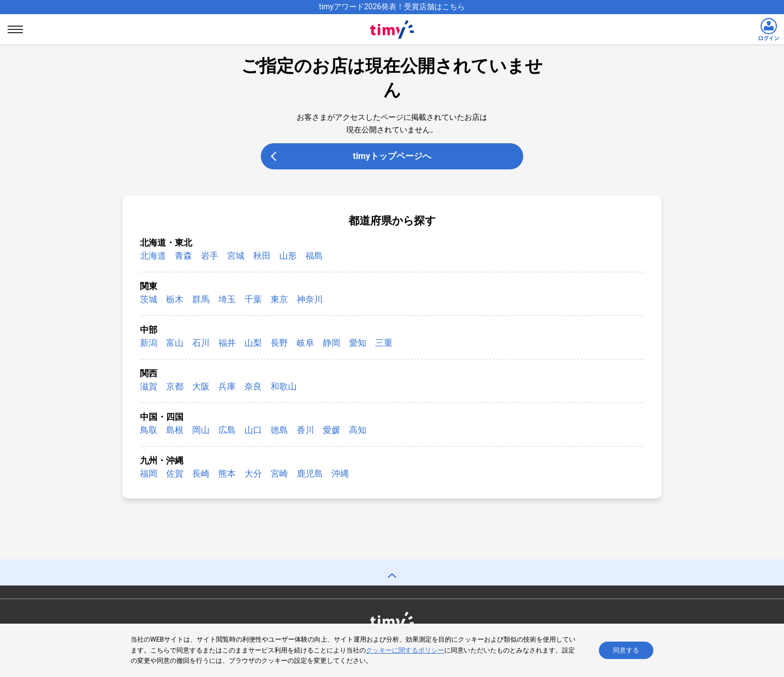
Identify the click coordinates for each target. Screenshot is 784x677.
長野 (279, 343)
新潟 (149, 343)
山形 (288, 256)
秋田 (262, 256)
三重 (384, 343)
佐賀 (175, 474)
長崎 (201, 474)
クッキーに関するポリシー (405, 651)
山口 (253, 430)
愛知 (358, 343)
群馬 (201, 299)
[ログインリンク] (769, 29)
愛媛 (332, 430)
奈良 (253, 386)
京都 (175, 386)
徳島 (279, 430)
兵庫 (227, 386)
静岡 (332, 343)
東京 (279, 299)
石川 (201, 343)
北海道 (153, 256)
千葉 (253, 299)
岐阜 (305, 343)
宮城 (236, 256)
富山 (175, 343)
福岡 (149, 474)
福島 (314, 256)
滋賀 (149, 386)
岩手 (210, 256)
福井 (227, 343)
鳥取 (149, 430)
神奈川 (310, 299)
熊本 (227, 474)
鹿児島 (310, 474)
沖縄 (340, 474)
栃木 (175, 299)
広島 (227, 430)
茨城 (149, 299)
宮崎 (279, 474)
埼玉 (227, 299)
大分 (253, 474)
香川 (305, 430)
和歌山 (284, 386)
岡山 (201, 430)
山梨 (253, 343)
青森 (183, 256)
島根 (175, 430)
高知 (358, 430)
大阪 (201, 386)
